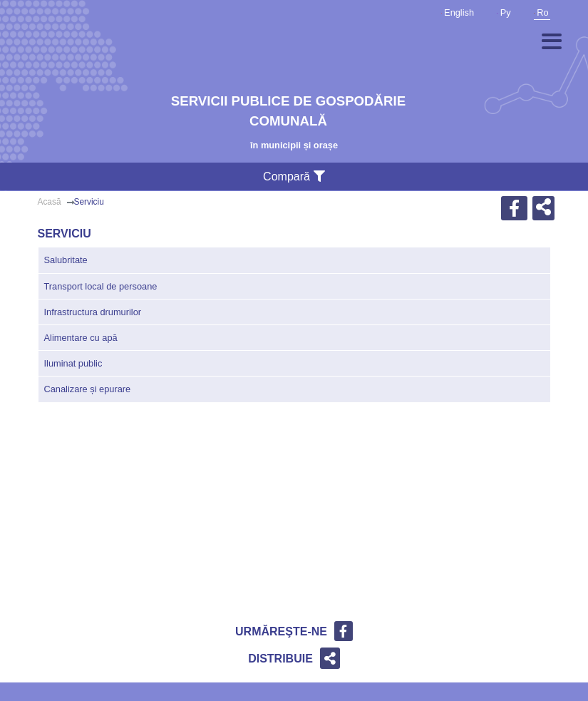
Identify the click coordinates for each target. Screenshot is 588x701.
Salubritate (66, 260)
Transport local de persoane (101, 286)
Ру (504, 12)
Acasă (50, 202)
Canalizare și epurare (88, 389)
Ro (541, 12)
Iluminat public (73, 363)
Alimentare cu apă (81, 338)
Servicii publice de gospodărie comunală (288, 111)
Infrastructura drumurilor (93, 312)
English (458, 12)
